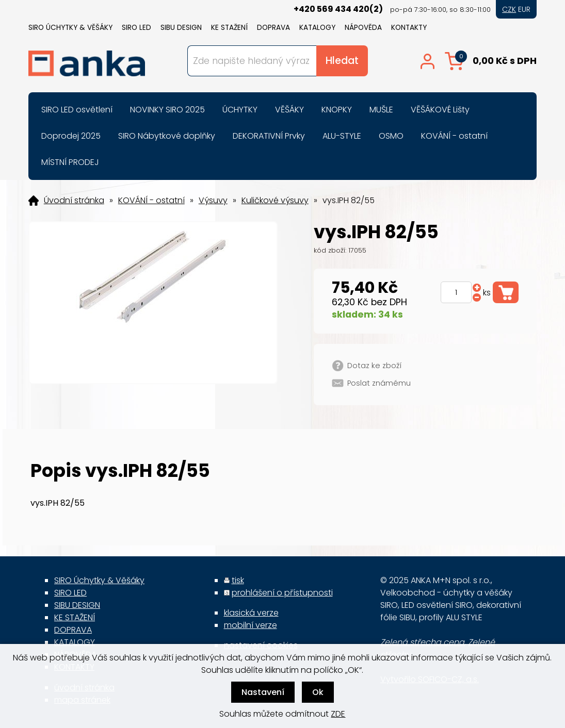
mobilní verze (251, 625)
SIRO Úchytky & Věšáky (70, 28)
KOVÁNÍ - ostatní (151, 201)
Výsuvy (213, 201)
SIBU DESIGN (181, 28)
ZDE (338, 714)
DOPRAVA (273, 28)
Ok (318, 692)
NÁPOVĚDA (363, 28)
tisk (238, 580)
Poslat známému (379, 383)
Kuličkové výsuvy (275, 201)
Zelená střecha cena (422, 642)
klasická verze (251, 613)
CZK (509, 9)
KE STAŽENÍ (229, 28)
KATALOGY (317, 28)
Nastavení (263, 692)
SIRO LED (136, 28)
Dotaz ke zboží (374, 366)
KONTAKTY (409, 28)
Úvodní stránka (74, 201)
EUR (524, 9)
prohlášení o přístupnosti (282, 593)
